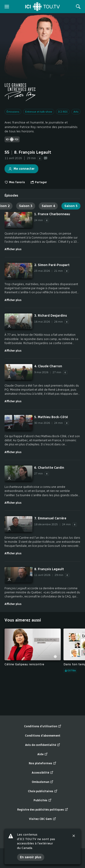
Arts (76, 112)
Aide (42, 754)
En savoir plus (31, 857)
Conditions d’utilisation (43, 726)
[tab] (11, 194)
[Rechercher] (78, 7)
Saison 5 (71, 206)
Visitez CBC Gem (42, 819)
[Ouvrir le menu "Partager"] (39, 182)
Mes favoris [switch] (15, 182)
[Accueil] (42, 7)
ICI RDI (63, 112)
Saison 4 (48, 206)
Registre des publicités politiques (43, 810)
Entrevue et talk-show (39, 112)
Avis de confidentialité (43, 745)
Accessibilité (42, 773)
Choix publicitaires (43, 791)
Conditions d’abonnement (43, 736)
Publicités (42, 800)
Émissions (13, 112)
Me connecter (20, 168)
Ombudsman (42, 782)
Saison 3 (26, 206)
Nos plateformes (42, 763)
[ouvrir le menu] (7, 7)
